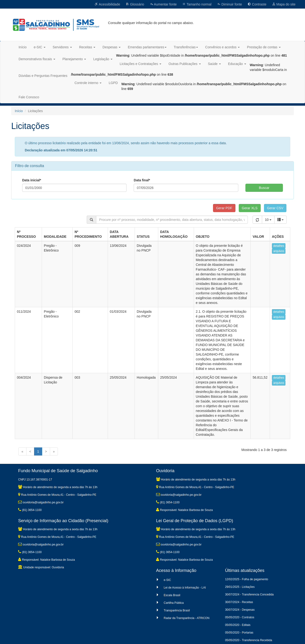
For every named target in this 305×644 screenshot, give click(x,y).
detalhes (279, 246)
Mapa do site (284, 4)
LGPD (113, 83)
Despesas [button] (112, 47)
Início (23, 47)
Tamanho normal (197, 4)
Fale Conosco (29, 97)
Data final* (142, 180)
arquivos (279, 251)
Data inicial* (32, 180)
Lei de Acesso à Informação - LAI (185, 588)
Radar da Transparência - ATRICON (187, 618)
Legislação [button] (103, 59)
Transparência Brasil (177, 610)
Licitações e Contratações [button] (140, 64)
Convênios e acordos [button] (222, 47)
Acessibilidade (107, 4)
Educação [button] (237, 64)
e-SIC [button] (40, 47)
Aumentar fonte (163, 4)
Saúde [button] (214, 64)
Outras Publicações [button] (185, 64)
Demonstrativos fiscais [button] (37, 59)
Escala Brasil (172, 595)
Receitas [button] (87, 47)
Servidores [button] (62, 47)
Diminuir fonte (229, 4)
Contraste (257, 4)
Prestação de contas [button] (264, 47)
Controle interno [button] (88, 83)
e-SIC (167, 580)
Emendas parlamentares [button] (147, 47)
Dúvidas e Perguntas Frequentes (43, 76)
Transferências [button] (186, 47)
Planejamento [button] (74, 59)
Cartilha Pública (174, 603)
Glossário (135, 4)
